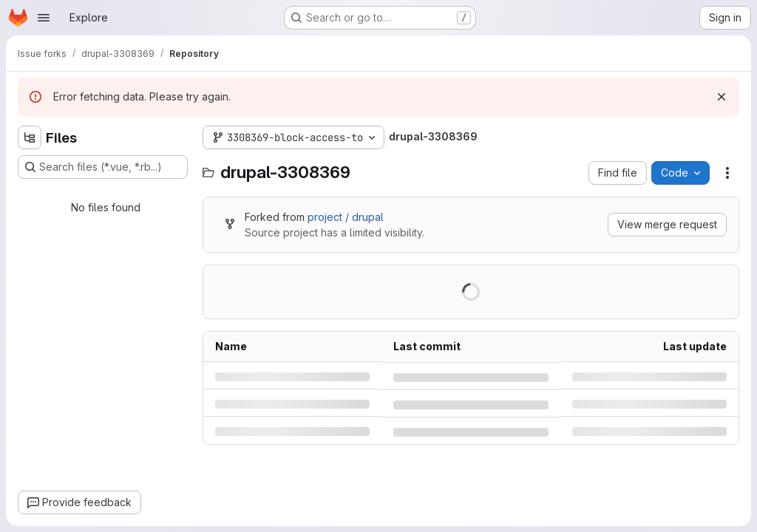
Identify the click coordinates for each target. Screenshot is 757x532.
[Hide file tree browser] (30, 137)
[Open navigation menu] (44, 18)
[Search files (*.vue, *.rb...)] (103, 167)
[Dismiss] (722, 97)
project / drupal (346, 217)
